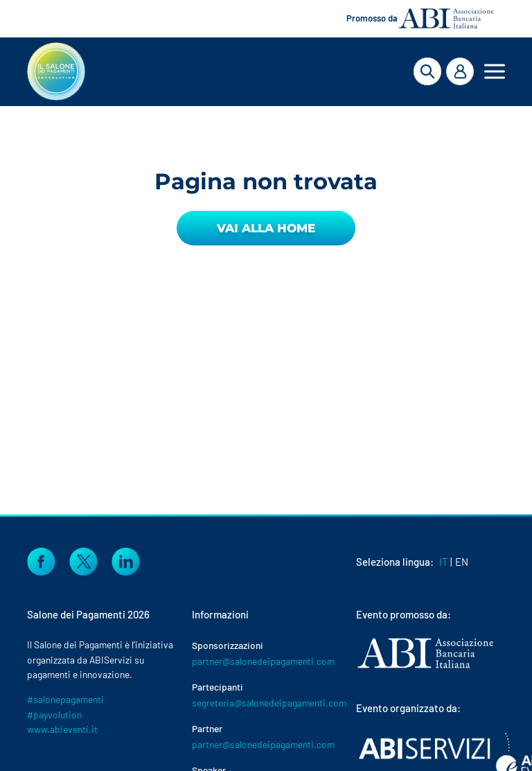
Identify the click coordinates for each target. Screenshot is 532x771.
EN (462, 562)
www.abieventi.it (62, 729)
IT (444, 562)
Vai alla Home (266, 228)
